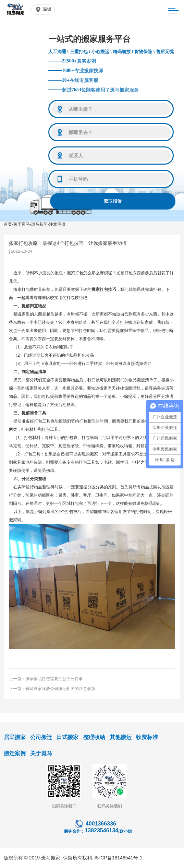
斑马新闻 (39, 224)
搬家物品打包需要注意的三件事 (54, 679)
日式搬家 (68, 737)
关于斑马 (22, 224)
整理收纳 (94, 737)
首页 (8, 224)
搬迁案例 (15, 753)
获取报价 (113, 201)
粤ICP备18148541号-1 (118, 858)
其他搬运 (121, 737)
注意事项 (57, 224)
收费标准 (147, 737)
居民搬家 (15, 737)
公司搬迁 (41, 737)
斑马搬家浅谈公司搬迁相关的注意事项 (60, 689)
